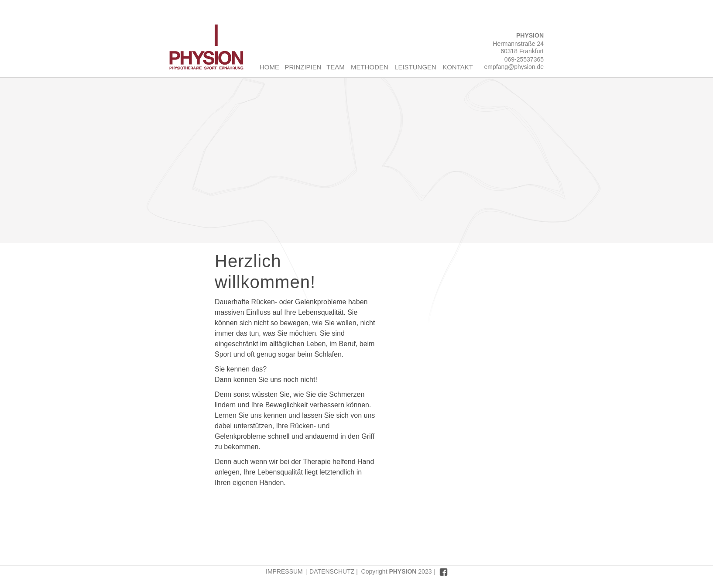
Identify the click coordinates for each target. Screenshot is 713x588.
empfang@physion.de (514, 67)
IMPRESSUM (284, 571)
